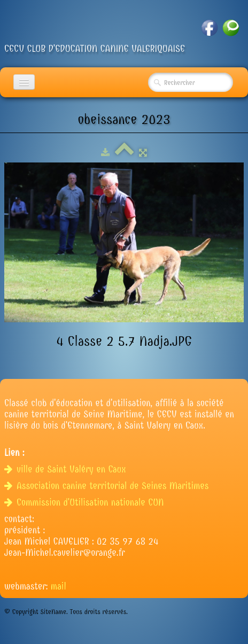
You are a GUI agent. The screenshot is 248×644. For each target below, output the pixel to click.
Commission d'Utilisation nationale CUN (86, 503)
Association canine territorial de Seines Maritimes (108, 486)
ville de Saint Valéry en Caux (67, 470)
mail (59, 587)
